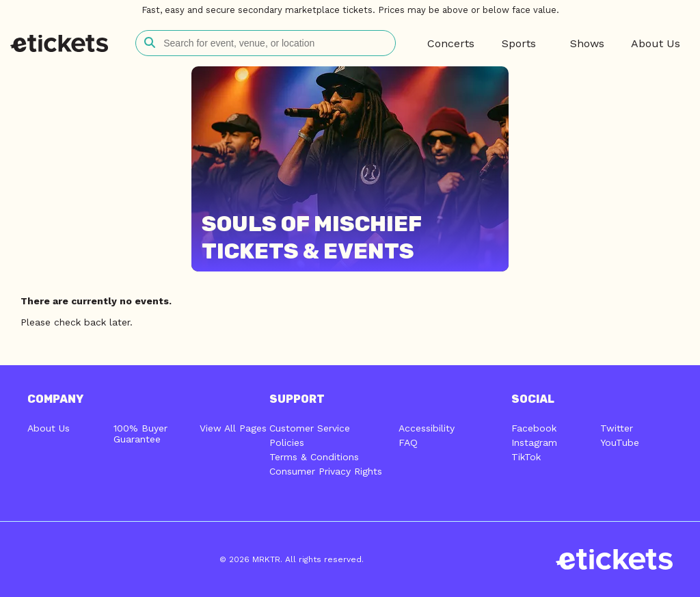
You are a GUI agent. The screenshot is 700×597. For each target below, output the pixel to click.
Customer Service (310, 428)
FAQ (408, 442)
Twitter (617, 428)
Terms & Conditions (314, 457)
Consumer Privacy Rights (326, 471)
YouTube (620, 442)
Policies (287, 442)
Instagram (534, 442)
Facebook (534, 428)
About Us (49, 428)
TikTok (526, 457)
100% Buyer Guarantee (140, 434)
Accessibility (427, 428)
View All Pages (233, 428)
